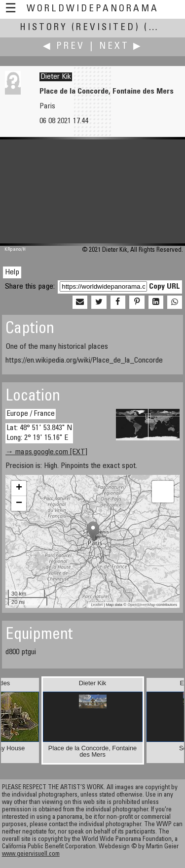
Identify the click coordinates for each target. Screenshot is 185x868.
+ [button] (19, 488)
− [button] (19, 503)
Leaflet (97, 605)
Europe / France (31, 414)
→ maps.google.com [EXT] (46, 452)
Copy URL (165, 287)
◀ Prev (64, 47)
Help (12, 272)
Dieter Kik (56, 77)
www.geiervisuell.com (31, 854)
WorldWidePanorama (93, 9)
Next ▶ (121, 47)
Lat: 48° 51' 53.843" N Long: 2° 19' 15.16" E (39, 433)
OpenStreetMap (141, 605)
